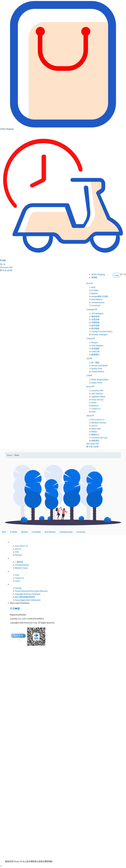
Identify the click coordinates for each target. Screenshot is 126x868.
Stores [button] (94, 403)
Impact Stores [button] (97, 383)
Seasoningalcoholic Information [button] (28, 600)
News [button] (90, 283)
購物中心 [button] (95, 435)
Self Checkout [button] (97, 394)
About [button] (90, 416)
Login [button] (116, 275)
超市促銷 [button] (95, 325)
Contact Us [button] (96, 409)
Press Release (50, 532)
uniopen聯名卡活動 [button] (100, 296)
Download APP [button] (6, 267)
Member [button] (95, 293)
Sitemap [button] (18, 588)
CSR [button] (89, 375)
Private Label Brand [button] (99, 366)
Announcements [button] (98, 302)
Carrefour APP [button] (97, 391)
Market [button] (94, 432)
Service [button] (90, 386)
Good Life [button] (95, 351)
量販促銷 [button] (95, 316)
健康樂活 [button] (95, 354)
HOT (4, 532)
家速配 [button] (63, 228)
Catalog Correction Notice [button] (102, 331)
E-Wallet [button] (95, 290)
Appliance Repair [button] (98, 397)
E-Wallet (14, 532)
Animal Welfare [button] (98, 372)
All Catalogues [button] (97, 313)
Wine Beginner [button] (97, 345)
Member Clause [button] (21, 568)
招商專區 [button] (95, 441)
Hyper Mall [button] (96, 429)
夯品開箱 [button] (95, 348)
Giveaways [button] (96, 305)
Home (9, 455)
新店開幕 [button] (95, 328)
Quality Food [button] (97, 369)
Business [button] (95, 406)
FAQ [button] (93, 412)
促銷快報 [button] (95, 322)
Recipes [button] (94, 342)
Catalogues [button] (92, 309)
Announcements (66, 532)
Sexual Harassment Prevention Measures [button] (31, 591)
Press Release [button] (97, 299)
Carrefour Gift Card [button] (99, 438)
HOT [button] (93, 287)
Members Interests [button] (99, 423)
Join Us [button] (94, 426)
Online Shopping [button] (63, 96)
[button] (11, 609)
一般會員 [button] (19, 562)
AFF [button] (89, 358)
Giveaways (81, 532)
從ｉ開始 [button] (95, 363)
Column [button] (91, 338)
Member (24, 532)
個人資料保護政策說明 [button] (25, 597)
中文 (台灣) (7, 270)
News (17, 455)
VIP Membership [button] (22, 565)
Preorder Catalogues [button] (99, 334)
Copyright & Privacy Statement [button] (28, 594)
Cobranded (36, 532)
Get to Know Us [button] (98, 420)
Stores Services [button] (97, 400)
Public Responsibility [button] (100, 380)
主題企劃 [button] (95, 319)
